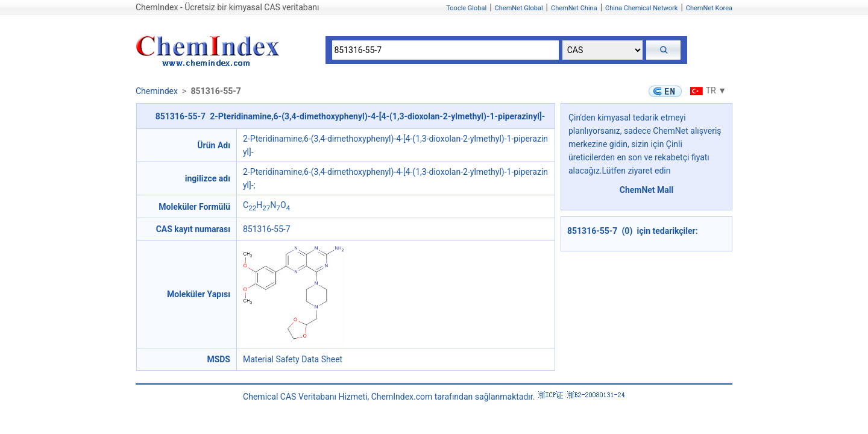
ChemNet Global (519, 8)
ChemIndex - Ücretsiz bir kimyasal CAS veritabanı (228, 7)
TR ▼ (707, 90)
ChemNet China (574, 8)
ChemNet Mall (647, 190)
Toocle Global (466, 8)
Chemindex (157, 91)
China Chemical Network (641, 8)
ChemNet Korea (709, 8)
